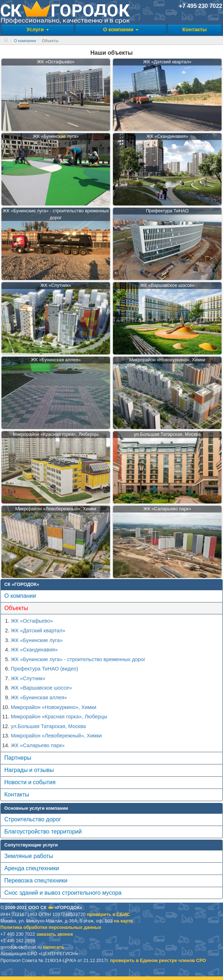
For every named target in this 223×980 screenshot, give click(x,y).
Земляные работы (29, 856)
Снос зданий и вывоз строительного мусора (63, 893)
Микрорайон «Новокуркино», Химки (54, 707)
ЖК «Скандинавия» (34, 650)
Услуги (38, 30)
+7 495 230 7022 (201, 6)
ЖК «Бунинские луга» (37, 640)
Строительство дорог (33, 819)
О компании (121, 30)
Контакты (195, 30)
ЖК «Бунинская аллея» (39, 697)
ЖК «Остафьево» (32, 621)
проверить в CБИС (108, 914)
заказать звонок (55, 934)
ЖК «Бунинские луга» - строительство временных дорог (78, 659)
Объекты (16, 608)
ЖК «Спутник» (28, 678)
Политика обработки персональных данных (51, 927)
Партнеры (18, 758)
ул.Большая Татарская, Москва (48, 726)
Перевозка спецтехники (36, 880)
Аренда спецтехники (32, 868)
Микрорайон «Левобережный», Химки (56, 736)
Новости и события (30, 782)
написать (53, 947)
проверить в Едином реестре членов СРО (158, 960)
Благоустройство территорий (43, 832)
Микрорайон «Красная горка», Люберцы (59, 717)
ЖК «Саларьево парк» (38, 745)
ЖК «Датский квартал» (38, 631)
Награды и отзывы (29, 770)
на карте (124, 921)
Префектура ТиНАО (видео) (44, 669)
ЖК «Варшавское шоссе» (41, 688)
